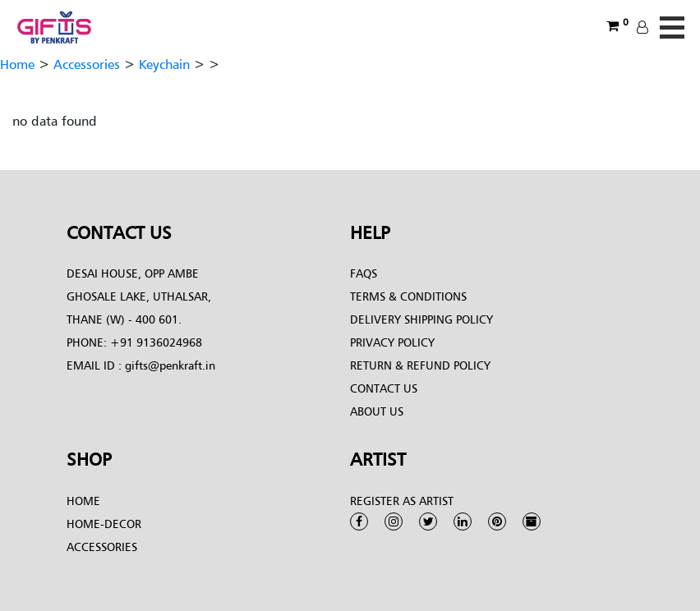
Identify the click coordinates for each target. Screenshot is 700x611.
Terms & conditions (408, 296)
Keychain (164, 64)
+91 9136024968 (154, 342)
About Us (377, 411)
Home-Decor (104, 524)
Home (17, 64)
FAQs (364, 273)
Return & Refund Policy (420, 365)
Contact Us (384, 388)
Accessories (87, 64)
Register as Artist (402, 501)
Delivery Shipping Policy (421, 319)
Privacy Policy (392, 342)
